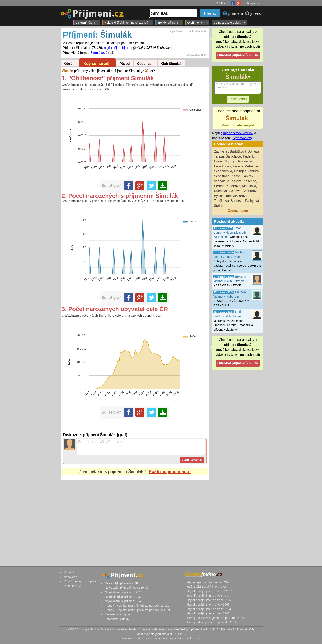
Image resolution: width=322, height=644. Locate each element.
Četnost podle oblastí (229, 23)
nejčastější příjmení (118, 48)
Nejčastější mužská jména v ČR (207, 582)
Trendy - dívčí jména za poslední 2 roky (212, 622)
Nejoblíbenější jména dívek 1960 (208, 605)
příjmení (236, 13)
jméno (256, 13)
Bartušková (238, 151)
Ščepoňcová (223, 171)
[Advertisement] (135, 519)
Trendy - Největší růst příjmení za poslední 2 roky (137, 606)
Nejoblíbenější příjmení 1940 (124, 601)
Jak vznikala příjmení (118, 614)
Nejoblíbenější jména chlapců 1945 (209, 609)
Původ (125, 64)
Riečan (236, 176)
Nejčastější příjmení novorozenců (128, 23)
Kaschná (250, 181)
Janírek (248, 176)
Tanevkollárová (236, 196)
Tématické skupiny (117, 619)
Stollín (218, 206)
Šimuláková (99, 53)
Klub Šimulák (171, 64)
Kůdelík (248, 156)
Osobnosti (145, 64)
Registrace (254, 3)
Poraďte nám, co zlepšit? (80, 581)
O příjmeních (198, 23)
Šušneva (237, 201)
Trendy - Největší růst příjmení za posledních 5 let (137, 610)
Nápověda (70, 577)
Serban (219, 186)
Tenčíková (221, 201)
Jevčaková (245, 161)
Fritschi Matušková (247, 166)
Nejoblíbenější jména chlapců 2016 (209, 591)
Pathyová (252, 201)
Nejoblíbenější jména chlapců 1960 (209, 600)
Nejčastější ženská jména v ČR (207, 587)
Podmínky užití (73, 586)
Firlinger (240, 171)
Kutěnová (233, 186)
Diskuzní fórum (87, 23)
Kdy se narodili (98, 63)
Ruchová (220, 191)
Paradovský (223, 166)
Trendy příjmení (170, 23)
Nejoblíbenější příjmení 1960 (124, 597)
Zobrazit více (238, 211)
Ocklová (235, 191)
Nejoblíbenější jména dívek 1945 (208, 613)
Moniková (249, 186)
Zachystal (221, 151)
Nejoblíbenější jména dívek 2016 (208, 596)
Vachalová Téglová (228, 181)
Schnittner (221, 176)
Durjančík (221, 161)
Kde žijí (70, 64)
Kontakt (69, 572)
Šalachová (233, 156)
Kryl (232, 161)
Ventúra (253, 171)
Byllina (219, 196)
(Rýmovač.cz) (242, 138)
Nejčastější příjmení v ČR (121, 583)
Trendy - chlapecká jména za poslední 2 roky (216, 618)
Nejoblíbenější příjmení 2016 (124, 592)
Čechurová (250, 191)
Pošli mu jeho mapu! (170, 471)
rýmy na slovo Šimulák (237, 133)
